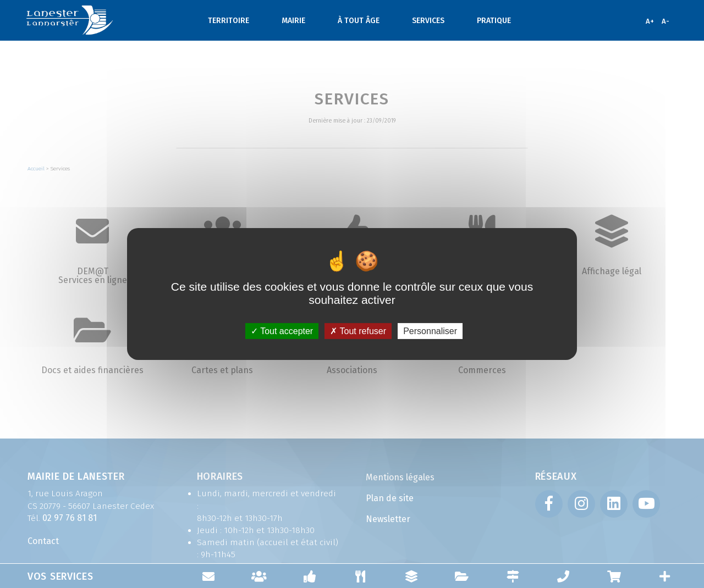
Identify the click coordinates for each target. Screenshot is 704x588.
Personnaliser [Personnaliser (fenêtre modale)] (430, 331)
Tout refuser (358, 331)
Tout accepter (282, 331)
